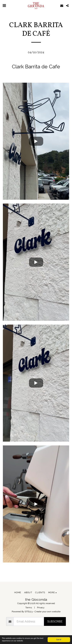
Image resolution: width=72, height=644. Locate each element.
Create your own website (48, 612)
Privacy (41, 608)
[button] (4, 6)
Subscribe (55, 621)
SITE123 (29, 612)
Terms (29, 608)
